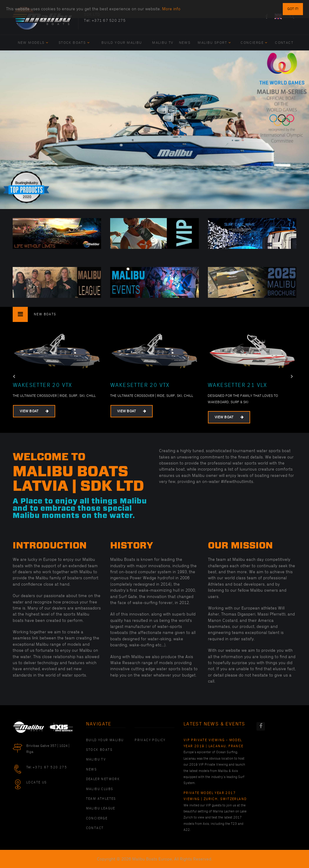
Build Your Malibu (122, 43)
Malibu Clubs (100, 789)
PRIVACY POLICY (150, 740)
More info (171, 9)
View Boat (34, 411)
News (185, 43)
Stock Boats (74, 43)
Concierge (254, 43)
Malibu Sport (214, 43)
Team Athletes (101, 799)
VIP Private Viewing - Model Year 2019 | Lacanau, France (213, 743)
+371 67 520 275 (109, 21)
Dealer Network (103, 779)
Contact (284, 43)
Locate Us (37, 783)
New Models (33, 43)
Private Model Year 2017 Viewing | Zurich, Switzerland (215, 796)
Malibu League (101, 809)
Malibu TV (163, 43)
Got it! (293, 9)
